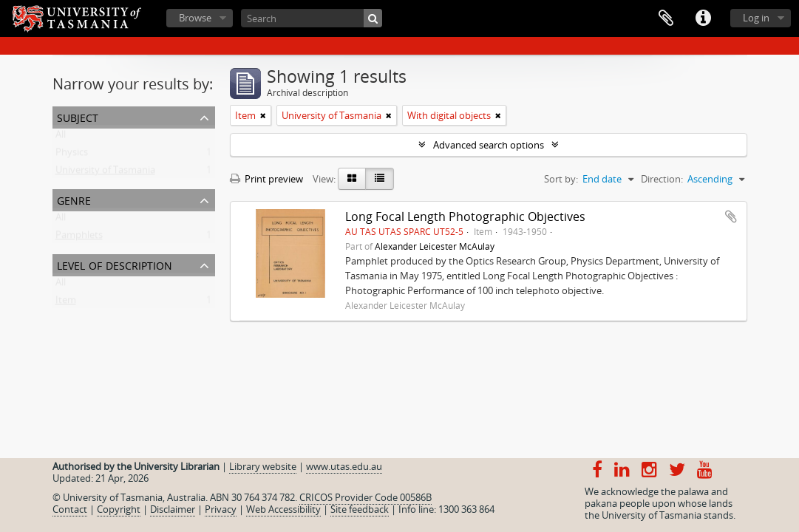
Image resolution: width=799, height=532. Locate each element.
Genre (74, 199)
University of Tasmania (105, 173)
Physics (72, 155)
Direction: (662, 179)
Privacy (221, 509)
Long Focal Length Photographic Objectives (465, 216)
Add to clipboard (731, 216)
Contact (70, 509)
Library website (263, 466)
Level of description (115, 264)
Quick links (703, 18)
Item (66, 303)
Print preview (266, 179)
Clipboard (666, 18)
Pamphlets (79, 238)
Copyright (119, 509)
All (61, 137)
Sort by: (561, 179)
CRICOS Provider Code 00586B (365, 497)
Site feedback (360, 509)
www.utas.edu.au (344, 466)
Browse (195, 18)
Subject (78, 116)
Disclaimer (173, 509)
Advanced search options (489, 145)
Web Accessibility (283, 509)
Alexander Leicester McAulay (435, 246)
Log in (756, 18)
